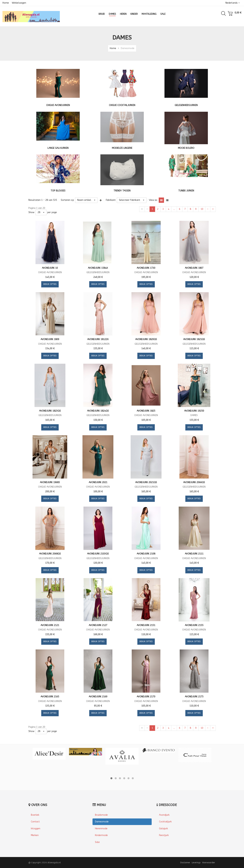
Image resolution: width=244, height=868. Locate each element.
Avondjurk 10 (50, 268)
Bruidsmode (101, 815)
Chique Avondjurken (58, 105)
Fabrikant (111, 200)
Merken (35, 835)
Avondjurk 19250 (194, 411)
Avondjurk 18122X (98, 339)
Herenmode (101, 829)
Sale (97, 842)
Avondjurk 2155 (194, 625)
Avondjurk (164, 815)
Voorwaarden (209, 863)
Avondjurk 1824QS (98, 411)
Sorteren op (67, 200)
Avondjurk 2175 (194, 697)
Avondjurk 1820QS (146, 339)
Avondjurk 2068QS (50, 554)
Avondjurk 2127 (98, 625)
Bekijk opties (50, 284)
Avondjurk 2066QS (194, 482)
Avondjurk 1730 (146, 268)
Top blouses (58, 191)
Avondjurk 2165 (50, 697)
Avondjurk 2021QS (146, 482)
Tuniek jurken (186, 191)
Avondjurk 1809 (50, 339)
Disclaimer (185, 863)
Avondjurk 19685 (50, 482)
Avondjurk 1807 (194, 268)
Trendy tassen (122, 191)
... (174, 209)
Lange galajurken (58, 148)
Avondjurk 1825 (146, 411)
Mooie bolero (186, 148)
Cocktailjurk (165, 822)
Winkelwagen (19, 3)
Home (6, 3)
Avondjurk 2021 (98, 482)
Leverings (196, 863)
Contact (35, 822)
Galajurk (163, 829)
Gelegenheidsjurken (186, 105)
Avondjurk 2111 (194, 554)
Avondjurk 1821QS (194, 339)
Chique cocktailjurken (122, 105)
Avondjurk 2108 (146, 554)
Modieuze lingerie (122, 148)
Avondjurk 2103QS (98, 554)
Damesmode (102, 822)
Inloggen (36, 829)
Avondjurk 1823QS (50, 411)
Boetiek (35, 815)
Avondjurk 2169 (98, 697)
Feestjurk (164, 835)
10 (202, 209)
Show (31, 212)
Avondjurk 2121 (50, 625)
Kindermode (101, 835)
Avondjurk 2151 (146, 625)
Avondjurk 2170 (146, 697)
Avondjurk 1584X (98, 268)
